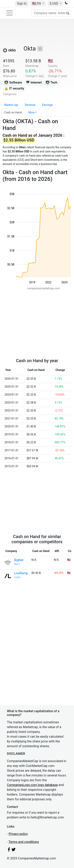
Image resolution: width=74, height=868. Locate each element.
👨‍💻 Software (13, 82)
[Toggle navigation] (9, 13)
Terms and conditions (24, 842)
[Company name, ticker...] (51, 13)
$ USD (54, 3)
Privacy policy (18, 834)
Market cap (11, 105)
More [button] (32, 112)
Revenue (30, 105)
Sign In (22, 3)
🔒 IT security (14, 88)
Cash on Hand (13, 112)
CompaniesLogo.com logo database (32, 785)
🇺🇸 (37, 3)
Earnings (47, 105)
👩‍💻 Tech (51, 82)
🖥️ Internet (34, 82)
